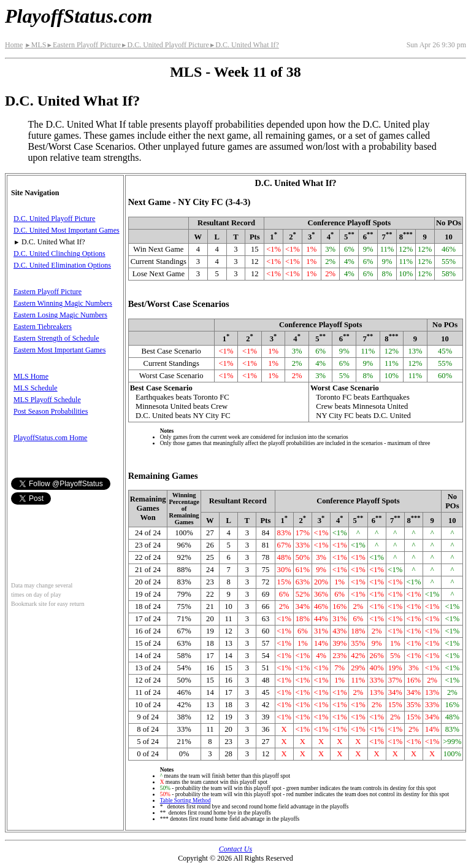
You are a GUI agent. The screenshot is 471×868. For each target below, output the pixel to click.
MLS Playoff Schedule (47, 400)
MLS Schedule (36, 388)
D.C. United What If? (244, 45)
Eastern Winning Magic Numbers (63, 303)
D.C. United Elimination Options (62, 265)
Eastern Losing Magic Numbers (60, 315)
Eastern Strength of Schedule (56, 338)
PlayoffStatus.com (78, 16)
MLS (35, 45)
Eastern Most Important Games (59, 350)
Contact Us (235, 849)
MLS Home (31, 376)
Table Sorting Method (186, 800)
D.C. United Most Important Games (67, 230)
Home (14, 45)
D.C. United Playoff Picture (165, 45)
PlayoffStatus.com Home (50, 438)
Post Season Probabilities (51, 411)
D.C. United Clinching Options (59, 254)
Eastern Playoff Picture (83, 45)
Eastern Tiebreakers (43, 327)
